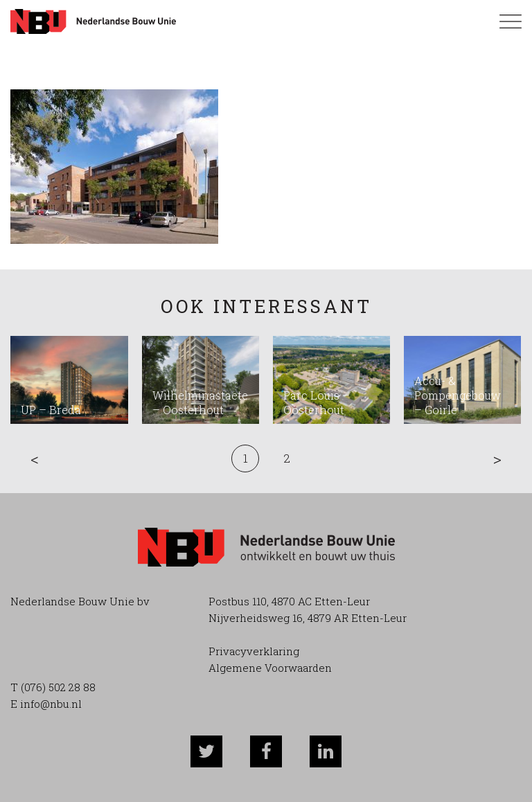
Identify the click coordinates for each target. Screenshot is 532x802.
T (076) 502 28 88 (53, 687)
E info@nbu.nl (46, 704)
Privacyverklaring (254, 651)
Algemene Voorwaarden (270, 668)
